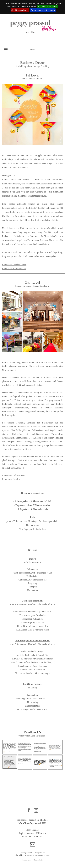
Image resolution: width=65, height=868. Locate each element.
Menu (20, 51)
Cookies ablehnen (20, 10)
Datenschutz (38, 860)
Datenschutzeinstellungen (43, 10)
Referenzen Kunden (11, 479)
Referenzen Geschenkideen (14, 264)
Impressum (26, 860)
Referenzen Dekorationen (14, 475)
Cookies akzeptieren (48, 6)
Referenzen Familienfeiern (14, 269)
